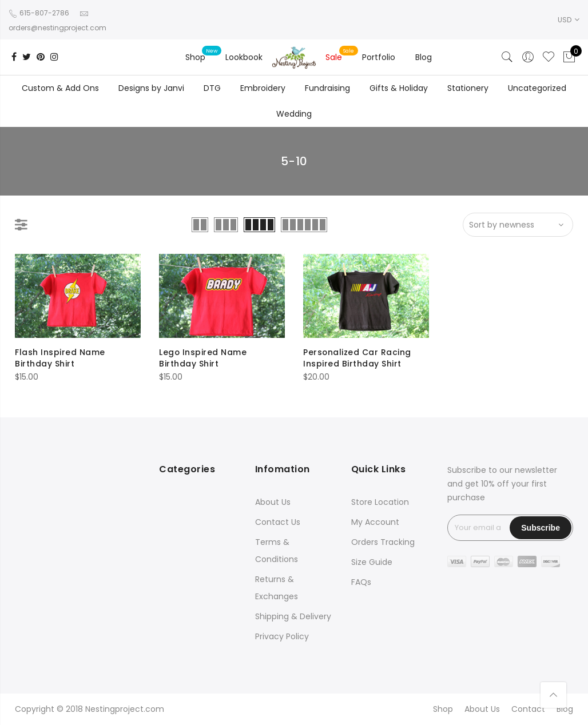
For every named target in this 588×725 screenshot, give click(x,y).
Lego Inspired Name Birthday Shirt (203, 358)
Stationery (468, 88)
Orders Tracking (383, 542)
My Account (375, 522)
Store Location (380, 502)
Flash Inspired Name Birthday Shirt (60, 358)
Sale (334, 57)
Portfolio (379, 57)
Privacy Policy (282, 636)
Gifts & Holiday (399, 88)
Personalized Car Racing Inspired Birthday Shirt (357, 358)
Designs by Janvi (151, 88)
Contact (528, 709)
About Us (273, 502)
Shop (195, 57)
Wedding (294, 114)
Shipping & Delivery (293, 616)
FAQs (361, 582)
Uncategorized (537, 88)
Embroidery (263, 88)
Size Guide (372, 562)
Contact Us (278, 522)
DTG (212, 88)
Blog (424, 57)
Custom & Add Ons (60, 88)
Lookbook (244, 57)
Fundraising (327, 88)
